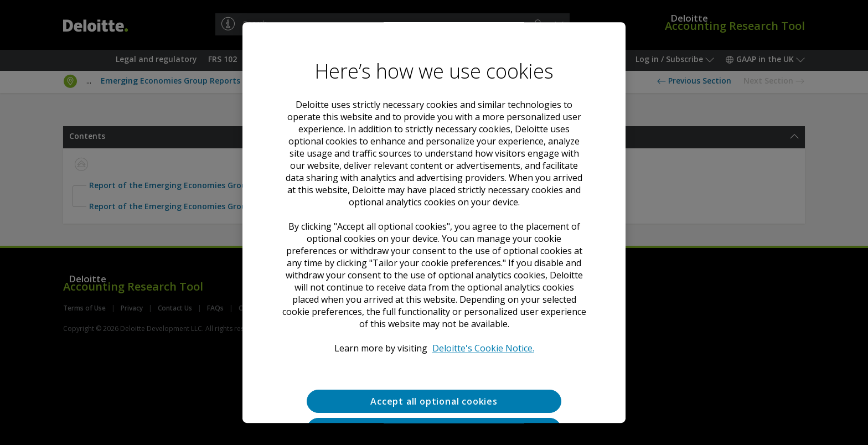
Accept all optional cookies (434, 401)
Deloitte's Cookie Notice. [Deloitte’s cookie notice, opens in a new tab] (483, 348)
